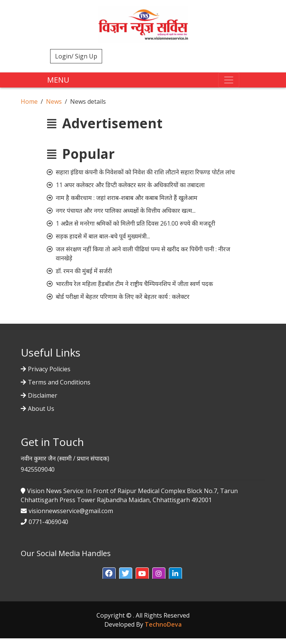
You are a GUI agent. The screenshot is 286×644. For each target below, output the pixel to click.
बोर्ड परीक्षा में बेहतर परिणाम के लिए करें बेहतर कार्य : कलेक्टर (123, 297)
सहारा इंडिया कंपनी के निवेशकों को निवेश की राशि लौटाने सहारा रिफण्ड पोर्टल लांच (145, 172)
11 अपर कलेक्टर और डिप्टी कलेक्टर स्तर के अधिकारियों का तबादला (130, 185)
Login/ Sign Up (76, 56)
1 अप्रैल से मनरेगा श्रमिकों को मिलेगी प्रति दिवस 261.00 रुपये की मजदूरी (135, 223)
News (54, 101)
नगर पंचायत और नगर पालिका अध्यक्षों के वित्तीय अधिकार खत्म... (126, 211)
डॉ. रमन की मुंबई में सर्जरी (84, 271)
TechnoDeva (163, 624)
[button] (109, 574)
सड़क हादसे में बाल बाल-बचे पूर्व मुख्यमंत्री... (103, 236)
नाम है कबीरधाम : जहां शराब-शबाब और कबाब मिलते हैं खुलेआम (127, 198)
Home (29, 101)
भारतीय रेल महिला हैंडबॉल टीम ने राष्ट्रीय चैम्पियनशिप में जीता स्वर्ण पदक (134, 284)
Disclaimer (43, 395)
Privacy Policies (49, 369)
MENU (58, 80)
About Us (41, 409)
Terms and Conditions (59, 382)
